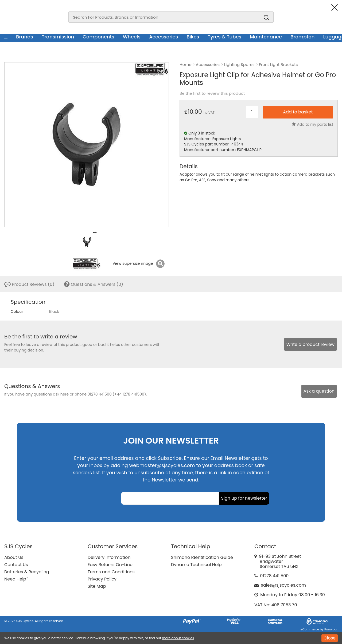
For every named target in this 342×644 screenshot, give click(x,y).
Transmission (58, 37)
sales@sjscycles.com (283, 585)
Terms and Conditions (111, 572)
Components (98, 37)
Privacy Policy (102, 579)
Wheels (132, 37)
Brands (25, 37)
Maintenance (266, 37)
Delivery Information (109, 557)
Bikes (193, 37)
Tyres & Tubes (224, 37)
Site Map (97, 586)
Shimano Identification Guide (202, 557)
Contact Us (16, 565)
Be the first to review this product (212, 93)
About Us (14, 557)
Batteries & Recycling (27, 572)
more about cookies (178, 638)
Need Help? (16, 579)
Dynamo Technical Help (196, 565)
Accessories (164, 37)
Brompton (303, 37)
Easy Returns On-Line (110, 565)
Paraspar (331, 629)
